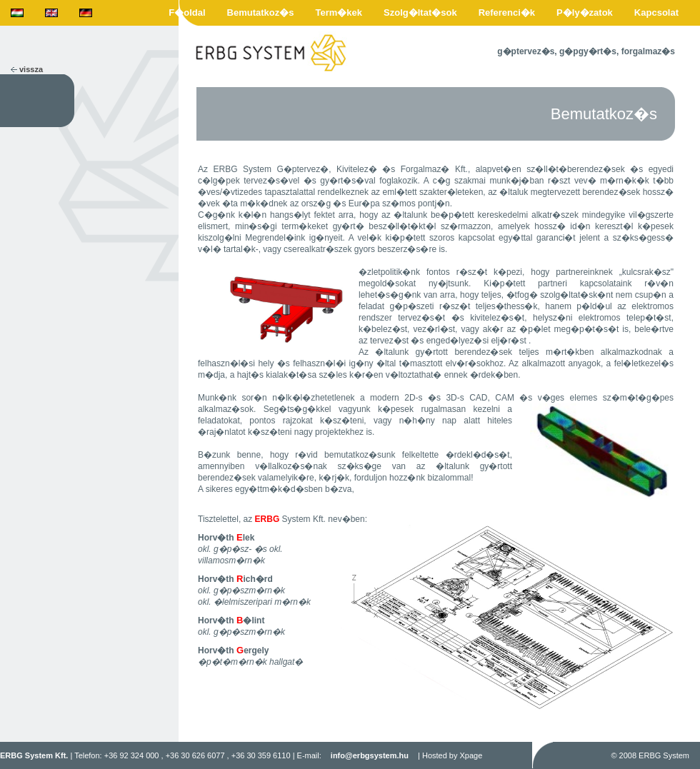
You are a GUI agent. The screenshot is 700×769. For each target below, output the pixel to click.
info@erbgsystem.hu (370, 755)
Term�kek (339, 12)
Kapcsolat (656, 12)
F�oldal (187, 12)
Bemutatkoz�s (261, 12)
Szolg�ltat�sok (420, 12)
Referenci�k (507, 12)
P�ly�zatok (585, 12)
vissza (31, 69)
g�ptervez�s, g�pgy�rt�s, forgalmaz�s (586, 51)
